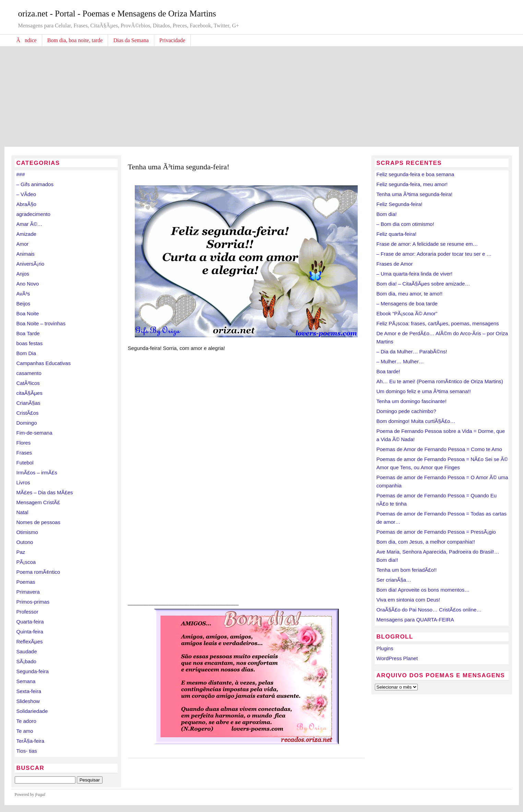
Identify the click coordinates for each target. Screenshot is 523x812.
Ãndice (27, 40)
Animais (26, 254)
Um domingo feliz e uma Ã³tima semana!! (424, 391)
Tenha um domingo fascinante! (412, 401)
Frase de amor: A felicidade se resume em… (427, 244)
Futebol (25, 463)
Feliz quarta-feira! (397, 234)
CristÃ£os (28, 413)
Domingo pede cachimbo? (406, 411)
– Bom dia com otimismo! (405, 224)
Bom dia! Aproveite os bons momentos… (423, 590)
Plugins (385, 648)
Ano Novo (28, 284)
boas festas (30, 343)
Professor (27, 612)
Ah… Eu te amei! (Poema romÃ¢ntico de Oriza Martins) (440, 381)
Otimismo (27, 532)
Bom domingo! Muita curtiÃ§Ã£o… (416, 421)
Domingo (27, 423)
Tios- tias (27, 751)
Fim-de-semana (34, 433)
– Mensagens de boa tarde (407, 304)
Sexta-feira (29, 691)
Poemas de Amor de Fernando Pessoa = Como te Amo (439, 449)
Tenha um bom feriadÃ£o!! (407, 570)
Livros (23, 482)
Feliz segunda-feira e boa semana (415, 174)
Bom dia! (387, 214)
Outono (25, 542)
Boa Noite (28, 313)
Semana (26, 681)
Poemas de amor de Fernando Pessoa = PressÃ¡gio (436, 532)
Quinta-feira (30, 632)
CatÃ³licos (28, 383)
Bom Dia (26, 353)
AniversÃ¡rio (31, 264)
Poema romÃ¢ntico (38, 572)
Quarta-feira (30, 622)
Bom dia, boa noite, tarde (75, 40)
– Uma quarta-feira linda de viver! (415, 274)
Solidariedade (32, 711)
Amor (23, 244)
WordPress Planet (397, 658)
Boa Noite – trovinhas (41, 323)
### (21, 174)
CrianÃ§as (28, 403)
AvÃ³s (23, 294)
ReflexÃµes (30, 641)
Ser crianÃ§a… (394, 580)
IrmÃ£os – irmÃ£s (37, 472)
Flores (24, 443)
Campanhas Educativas (44, 363)
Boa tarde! (388, 371)
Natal (22, 512)
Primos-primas (33, 602)
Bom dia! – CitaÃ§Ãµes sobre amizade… (423, 284)
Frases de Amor (395, 264)
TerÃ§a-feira (31, 741)
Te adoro (26, 721)
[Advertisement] (262, 95)
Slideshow (28, 701)
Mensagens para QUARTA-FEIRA (415, 620)
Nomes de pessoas (38, 522)
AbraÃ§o (26, 204)
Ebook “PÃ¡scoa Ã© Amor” (407, 313)
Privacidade (173, 40)
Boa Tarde (28, 333)
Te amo (25, 731)
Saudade (27, 651)
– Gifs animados (35, 184)
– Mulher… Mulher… (400, 361)
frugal (40, 795)
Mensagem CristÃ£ (38, 502)
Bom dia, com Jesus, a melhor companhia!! (426, 542)
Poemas (26, 582)
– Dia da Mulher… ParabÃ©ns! (412, 352)
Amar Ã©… (29, 224)
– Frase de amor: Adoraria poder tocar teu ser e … (434, 254)
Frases (24, 453)
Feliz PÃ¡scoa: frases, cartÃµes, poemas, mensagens (438, 323)
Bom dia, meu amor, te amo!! (410, 294)
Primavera (28, 592)
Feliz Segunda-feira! (400, 204)
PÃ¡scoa (26, 562)
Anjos (23, 274)
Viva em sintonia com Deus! (408, 600)
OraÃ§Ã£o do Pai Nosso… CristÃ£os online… (429, 610)
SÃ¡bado (26, 661)
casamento (29, 373)
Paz (21, 552)
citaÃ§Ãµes (29, 393)
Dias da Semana (131, 40)
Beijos (23, 304)
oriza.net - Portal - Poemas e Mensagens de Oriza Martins (117, 14)
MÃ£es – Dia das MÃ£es (45, 492)
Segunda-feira (33, 671)
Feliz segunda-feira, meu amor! (412, 184)
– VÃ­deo (26, 194)
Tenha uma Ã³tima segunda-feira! (415, 194)
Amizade (26, 234)
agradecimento (33, 214)
